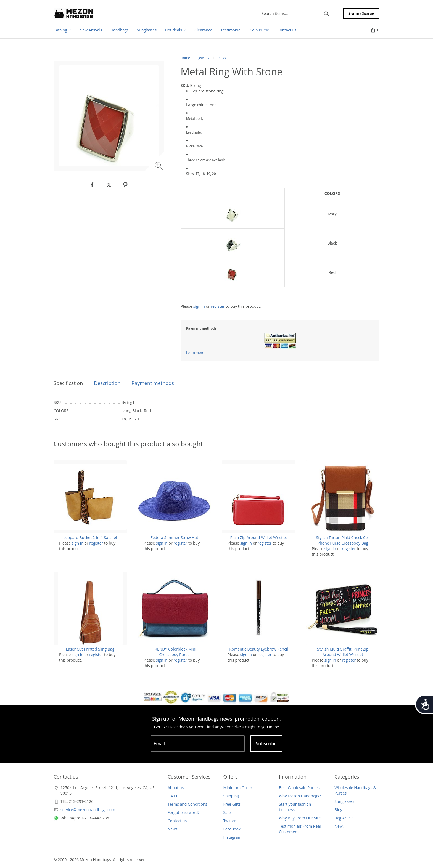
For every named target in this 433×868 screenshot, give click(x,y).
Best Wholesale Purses (299, 788)
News (173, 829)
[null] (92, 185)
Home (185, 58)
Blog (338, 810)
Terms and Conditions (187, 804)
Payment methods (153, 383)
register (218, 306)
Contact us (177, 821)
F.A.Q (172, 796)
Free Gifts (232, 804)
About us (176, 788)
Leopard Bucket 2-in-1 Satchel (90, 537)
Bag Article (344, 818)
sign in (199, 306)
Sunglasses (344, 801)
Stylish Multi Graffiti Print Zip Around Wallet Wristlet (343, 652)
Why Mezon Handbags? (300, 796)
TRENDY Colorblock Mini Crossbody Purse (175, 652)
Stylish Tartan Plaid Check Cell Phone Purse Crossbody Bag (343, 540)
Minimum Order (238, 788)
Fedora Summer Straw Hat (174, 537)
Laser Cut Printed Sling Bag (90, 649)
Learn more (195, 353)
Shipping (231, 796)
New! (339, 826)
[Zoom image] (159, 167)
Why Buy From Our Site (300, 818)
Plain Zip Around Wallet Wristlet (258, 537)
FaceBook (232, 829)
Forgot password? (184, 812)
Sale (227, 812)
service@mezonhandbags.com (88, 810)
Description (107, 383)
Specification (68, 383)
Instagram (232, 837)
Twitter (229, 821)
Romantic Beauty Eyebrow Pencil (259, 649)
